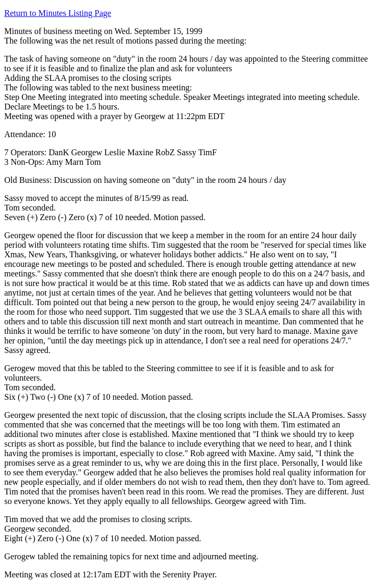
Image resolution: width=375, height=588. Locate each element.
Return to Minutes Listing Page (58, 13)
